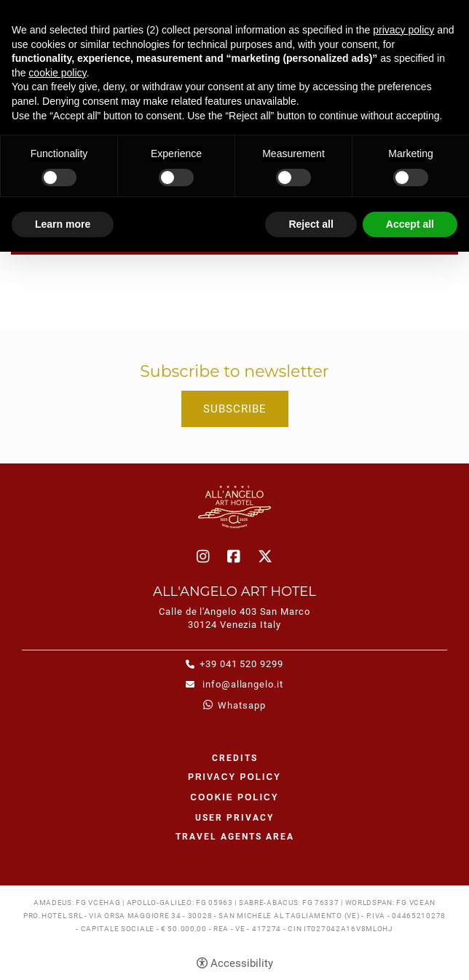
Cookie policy (234, 797)
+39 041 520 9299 (241, 664)
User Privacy (234, 818)
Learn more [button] (63, 224)
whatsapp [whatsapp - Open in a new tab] (241, 705)
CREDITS (235, 758)
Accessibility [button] (242, 963)
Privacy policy (234, 777)
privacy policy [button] (403, 30)
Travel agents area (235, 837)
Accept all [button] (410, 224)
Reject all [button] (311, 224)
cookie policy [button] (57, 73)
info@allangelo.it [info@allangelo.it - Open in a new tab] (241, 684)
